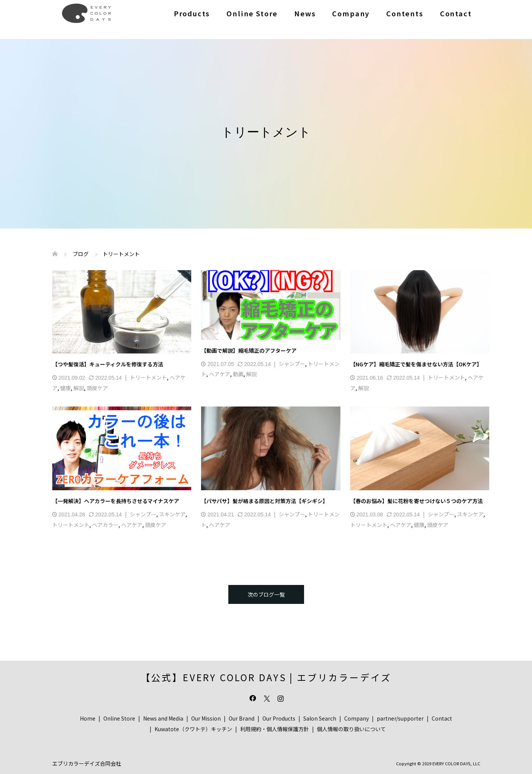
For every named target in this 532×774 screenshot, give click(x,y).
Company (351, 13)
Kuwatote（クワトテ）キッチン (193, 729)
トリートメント (148, 377)
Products (192, 13)
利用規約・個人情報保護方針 (275, 729)
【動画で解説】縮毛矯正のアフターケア (249, 350)
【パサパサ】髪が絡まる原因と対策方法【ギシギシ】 (264, 501)
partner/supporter (400, 718)
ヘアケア (220, 374)
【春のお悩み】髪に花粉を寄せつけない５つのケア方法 (417, 501)
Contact (456, 13)
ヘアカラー (105, 525)
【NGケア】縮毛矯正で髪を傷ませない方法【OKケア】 (416, 364)
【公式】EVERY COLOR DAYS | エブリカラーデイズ (266, 677)
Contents (405, 13)
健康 (66, 388)
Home (88, 718)
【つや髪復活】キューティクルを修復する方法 (108, 364)
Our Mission (206, 718)
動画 (238, 374)
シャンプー (292, 364)
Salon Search (320, 718)
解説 (79, 388)
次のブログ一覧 (266, 594)
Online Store (252, 13)
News (305, 13)
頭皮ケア (97, 388)
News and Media (163, 718)
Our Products (279, 718)
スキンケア (172, 514)
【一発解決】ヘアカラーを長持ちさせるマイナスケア (116, 501)
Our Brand (242, 718)
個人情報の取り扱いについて (351, 729)
